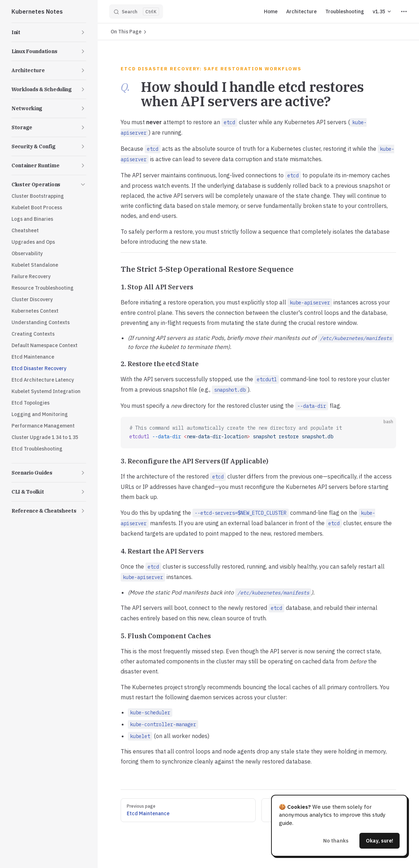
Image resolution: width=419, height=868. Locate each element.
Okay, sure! (380, 841)
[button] (49, 32)
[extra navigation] (404, 11)
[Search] (136, 11)
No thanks (336, 841)
